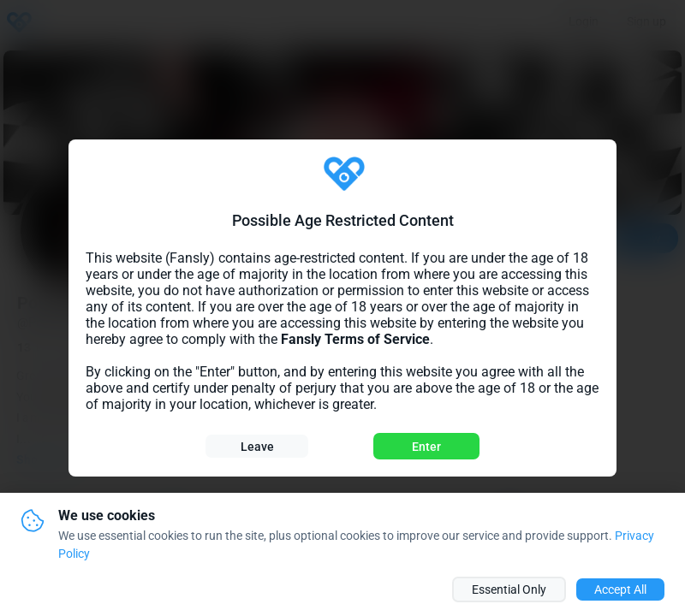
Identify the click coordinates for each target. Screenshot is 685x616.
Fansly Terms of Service (355, 339)
